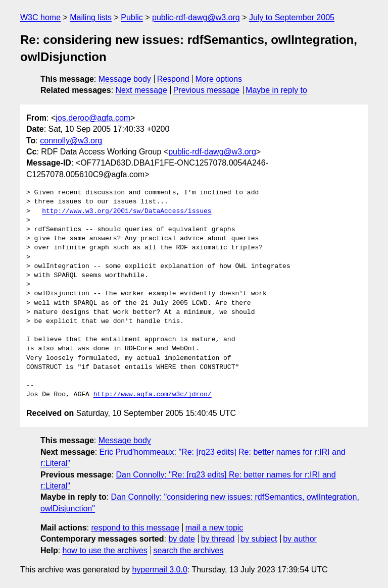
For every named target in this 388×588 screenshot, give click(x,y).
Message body (125, 79)
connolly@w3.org (71, 141)
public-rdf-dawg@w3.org (196, 17)
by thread (218, 539)
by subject (259, 539)
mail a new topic (214, 528)
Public (132, 17)
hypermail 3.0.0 (159, 570)
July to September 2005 (292, 17)
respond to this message (135, 528)
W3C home (40, 17)
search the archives (189, 550)
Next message (141, 90)
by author (300, 539)
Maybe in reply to (276, 90)
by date (181, 539)
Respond (173, 79)
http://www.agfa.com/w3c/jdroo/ (153, 395)
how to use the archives (105, 550)
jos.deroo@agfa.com (93, 118)
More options (219, 79)
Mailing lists (91, 17)
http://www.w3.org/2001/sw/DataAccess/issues (127, 211)
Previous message (207, 90)
